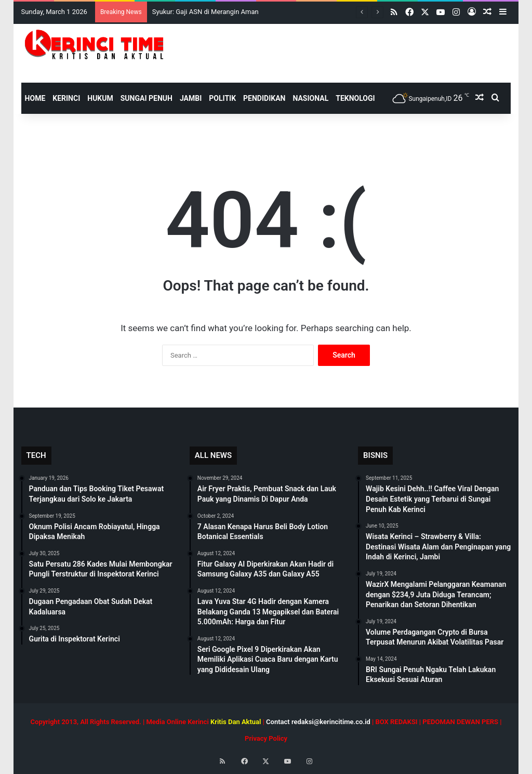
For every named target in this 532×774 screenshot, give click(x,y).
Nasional (310, 98)
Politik (222, 98)
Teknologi (355, 98)
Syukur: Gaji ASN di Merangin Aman (205, 12)
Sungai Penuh (147, 98)
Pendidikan (264, 98)
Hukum (100, 98)
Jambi (191, 98)
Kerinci (66, 98)
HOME (35, 98)
